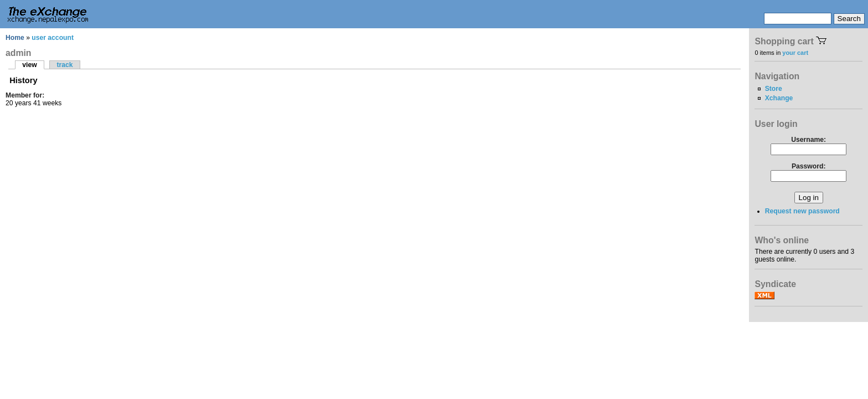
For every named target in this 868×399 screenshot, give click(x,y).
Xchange (779, 98)
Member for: (25, 95)
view (29, 65)
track (64, 65)
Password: (808, 166)
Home (15, 38)
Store (774, 89)
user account (53, 38)
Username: (808, 140)
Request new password (802, 211)
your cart (795, 53)
